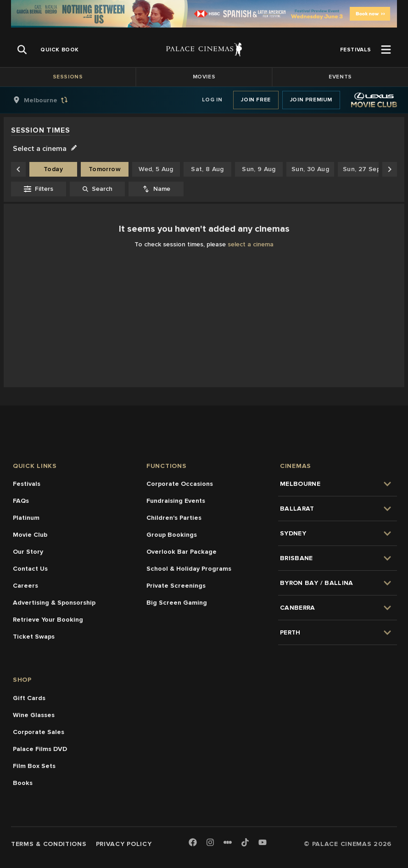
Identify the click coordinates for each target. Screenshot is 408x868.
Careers (25, 586)
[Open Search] (22, 50)
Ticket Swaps (34, 637)
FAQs (21, 501)
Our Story (28, 552)
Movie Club (30, 535)
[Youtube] (263, 843)
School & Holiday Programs (189, 569)
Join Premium (311, 100)
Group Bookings (172, 535)
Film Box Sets (34, 766)
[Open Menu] (386, 50)
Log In (212, 100)
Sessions (68, 77)
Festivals (27, 484)
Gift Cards (29, 698)
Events (340, 77)
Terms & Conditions (49, 844)
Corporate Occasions (180, 484)
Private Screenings (176, 586)
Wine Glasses (34, 715)
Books (23, 783)
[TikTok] (245, 842)
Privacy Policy (124, 844)
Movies (204, 77)
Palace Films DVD (40, 749)
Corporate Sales (39, 732)
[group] (50, 100)
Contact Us (30, 569)
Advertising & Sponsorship (54, 603)
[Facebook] (193, 843)
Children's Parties (174, 518)
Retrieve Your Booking (48, 620)
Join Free (256, 100)
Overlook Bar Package (182, 552)
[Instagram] (210, 843)
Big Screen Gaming (177, 603)
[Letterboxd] (228, 842)
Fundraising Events (176, 501)
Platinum (26, 518)
